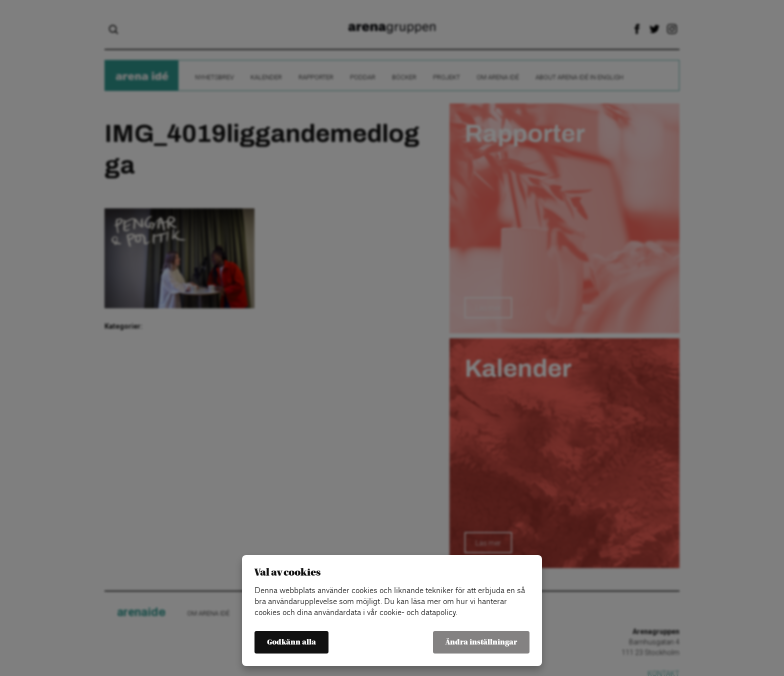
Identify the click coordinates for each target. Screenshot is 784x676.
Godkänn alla (291, 642)
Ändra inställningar (481, 642)
